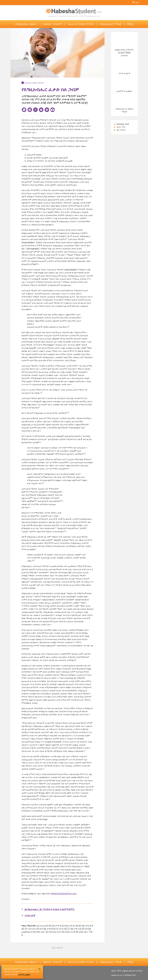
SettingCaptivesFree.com (64, 894)
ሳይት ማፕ (120, 127)
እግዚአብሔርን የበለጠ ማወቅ (124, 109)
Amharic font (121, 124)
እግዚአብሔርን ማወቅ (111, 24)
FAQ (130, 24)
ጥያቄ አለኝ (30, 915)
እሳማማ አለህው (24, 974)
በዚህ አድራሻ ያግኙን (133, 971)
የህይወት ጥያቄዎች (52, 24)
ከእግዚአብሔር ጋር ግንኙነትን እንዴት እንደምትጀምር (49, 909)
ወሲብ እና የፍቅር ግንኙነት (81, 24)
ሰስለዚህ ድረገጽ (117, 975)
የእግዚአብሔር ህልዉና (26, 24)
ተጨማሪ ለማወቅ (11, 974)
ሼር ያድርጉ (120, 130)
